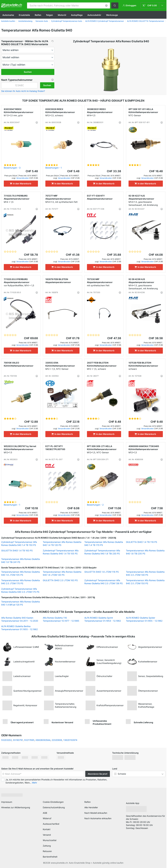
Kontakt (47, 829)
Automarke (8, 15)
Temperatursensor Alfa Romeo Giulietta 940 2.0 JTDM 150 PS (145, 582)
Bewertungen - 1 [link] (54, 168)
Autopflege (77, 15)
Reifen (38, 15)
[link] (153, 5)
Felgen (50, 15)
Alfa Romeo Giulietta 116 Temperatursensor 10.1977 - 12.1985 (61, 619)
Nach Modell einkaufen (96, 813)
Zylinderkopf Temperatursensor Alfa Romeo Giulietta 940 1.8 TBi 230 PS (102, 552)
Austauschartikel (51, 824)
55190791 (18, 740)
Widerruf (47, 818)
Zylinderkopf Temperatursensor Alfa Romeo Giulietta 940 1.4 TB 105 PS (61, 552)
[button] (106, 5)
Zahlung (47, 846)
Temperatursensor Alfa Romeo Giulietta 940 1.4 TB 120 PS (62, 544)
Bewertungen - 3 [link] (12, 168)
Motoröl (62, 15)
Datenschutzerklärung (54, 807)
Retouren (47, 851)
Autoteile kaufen (8, 21)
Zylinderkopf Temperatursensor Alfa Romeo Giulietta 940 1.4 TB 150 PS (19, 544)
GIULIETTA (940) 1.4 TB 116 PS (142, 542)
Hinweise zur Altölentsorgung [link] (16, 807)
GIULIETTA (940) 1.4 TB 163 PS (17, 551)
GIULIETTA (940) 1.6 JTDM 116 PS (102, 572)
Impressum (7, 802)
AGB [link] (45, 813)
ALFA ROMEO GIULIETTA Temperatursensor (146, 21)
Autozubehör (94, 15)
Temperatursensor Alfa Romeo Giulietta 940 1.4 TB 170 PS (104, 544)
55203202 (6, 740)
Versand (47, 835)
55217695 (29, 740)
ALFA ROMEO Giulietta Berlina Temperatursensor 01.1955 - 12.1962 (19, 628)
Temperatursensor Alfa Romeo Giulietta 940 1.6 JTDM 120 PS (62, 573)
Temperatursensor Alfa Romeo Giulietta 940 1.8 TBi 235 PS (145, 552)
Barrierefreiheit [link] (50, 857)
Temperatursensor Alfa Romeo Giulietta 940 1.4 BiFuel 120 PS (20, 603)
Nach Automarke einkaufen (98, 818)
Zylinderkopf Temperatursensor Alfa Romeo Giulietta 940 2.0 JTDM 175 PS (20, 590)
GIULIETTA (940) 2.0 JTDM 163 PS (60, 580)
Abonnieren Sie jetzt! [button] (98, 774)
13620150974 (70, 740)
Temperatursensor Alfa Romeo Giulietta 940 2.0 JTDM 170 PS (20, 582)
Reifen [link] (87, 802)
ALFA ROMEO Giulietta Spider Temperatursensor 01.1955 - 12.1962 (144, 619)
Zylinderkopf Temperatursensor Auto (67, 21)
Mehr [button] (35, 783)
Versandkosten (23, 178)
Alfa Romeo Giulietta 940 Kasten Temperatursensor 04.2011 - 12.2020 (20, 619)
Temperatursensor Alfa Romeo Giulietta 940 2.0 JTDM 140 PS (145, 573)
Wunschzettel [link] (50, 840)
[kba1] (20, 85)
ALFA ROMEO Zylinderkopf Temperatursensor (105, 21)
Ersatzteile (24, 15)
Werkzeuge (112, 15)
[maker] (28, 50)
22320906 (57, 740)
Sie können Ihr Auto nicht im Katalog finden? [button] (23, 91)
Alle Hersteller (91, 807)
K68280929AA (43, 740)
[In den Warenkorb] (21, 184)
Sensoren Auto (42, 21)
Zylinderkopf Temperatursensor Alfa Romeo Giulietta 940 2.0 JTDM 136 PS (104, 582)
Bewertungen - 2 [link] (95, 505)
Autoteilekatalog (25, 21)
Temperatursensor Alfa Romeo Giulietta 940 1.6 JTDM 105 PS (20, 573)
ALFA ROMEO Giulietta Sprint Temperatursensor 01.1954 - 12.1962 (103, 619)
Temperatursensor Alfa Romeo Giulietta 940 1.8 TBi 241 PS (20, 561)
